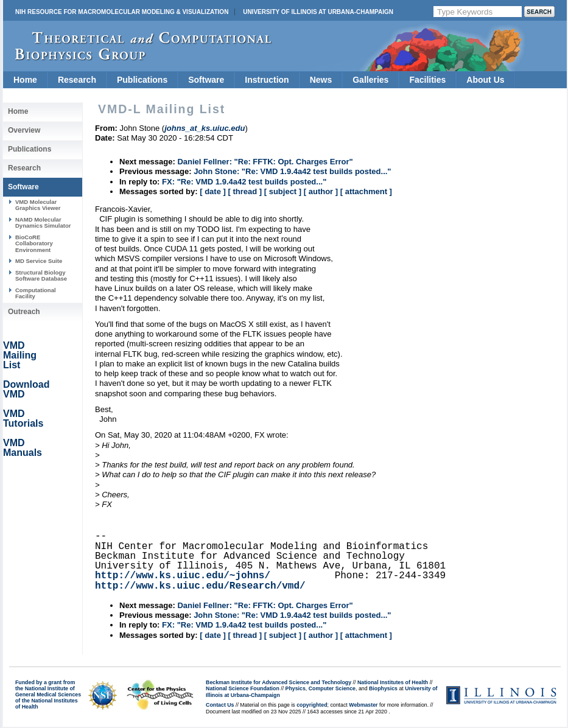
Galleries (370, 80)
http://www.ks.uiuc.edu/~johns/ (183, 576)
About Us (485, 80)
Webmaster (363, 705)
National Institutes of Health (393, 682)
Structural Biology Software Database (41, 275)
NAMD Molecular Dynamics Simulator (43, 222)
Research (77, 80)
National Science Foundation (243, 688)
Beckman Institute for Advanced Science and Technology (279, 682)
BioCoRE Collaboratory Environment (34, 243)
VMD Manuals (23, 448)
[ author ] (321, 191)
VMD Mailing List (20, 355)
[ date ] (213, 191)
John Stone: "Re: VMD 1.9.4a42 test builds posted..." (292, 171)
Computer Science (332, 688)
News (321, 80)
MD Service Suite (39, 261)
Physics (296, 688)
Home (25, 80)
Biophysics (383, 688)
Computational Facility (36, 293)
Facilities (427, 80)
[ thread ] (245, 191)
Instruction (267, 80)
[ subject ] (283, 191)
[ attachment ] (366, 191)
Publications (142, 80)
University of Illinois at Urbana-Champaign (318, 12)
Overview (24, 130)
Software (206, 80)
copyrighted (312, 705)
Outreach (24, 312)
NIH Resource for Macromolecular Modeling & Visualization (122, 12)
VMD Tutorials (23, 418)
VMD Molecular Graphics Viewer (38, 205)
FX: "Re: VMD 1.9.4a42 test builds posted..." (244, 182)
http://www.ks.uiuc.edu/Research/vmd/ (200, 586)
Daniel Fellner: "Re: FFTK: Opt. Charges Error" (265, 162)
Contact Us (220, 705)
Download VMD (26, 389)
